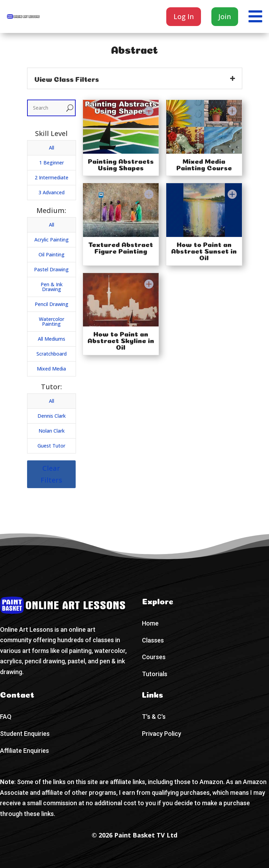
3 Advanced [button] (52, 192)
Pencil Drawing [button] (52, 304)
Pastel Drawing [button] (51, 269)
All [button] (52, 148)
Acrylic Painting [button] (52, 240)
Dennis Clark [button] (52, 416)
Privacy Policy (162, 734)
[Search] (46, 108)
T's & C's (154, 717)
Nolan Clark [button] (52, 431)
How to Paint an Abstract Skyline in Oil (121, 340)
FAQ (6, 717)
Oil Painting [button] (52, 254)
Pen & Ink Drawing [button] (52, 287)
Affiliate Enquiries (24, 751)
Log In (184, 16)
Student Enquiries (25, 734)
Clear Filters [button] (51, 474)
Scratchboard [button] (52, 354)
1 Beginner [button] (52, 163)
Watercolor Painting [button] (52, 321)
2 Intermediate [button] (52, 177)
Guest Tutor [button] (51, 446)
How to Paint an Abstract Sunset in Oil (204, 250)
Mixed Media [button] (51, 369)
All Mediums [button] (52, 339)
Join (225, 16)
